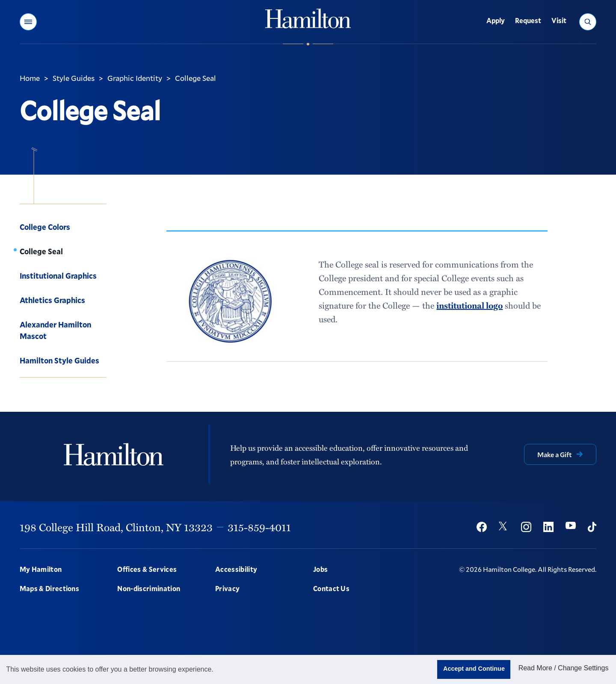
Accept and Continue (474, 669)
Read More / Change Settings (564, 668)
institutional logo (469, 305)
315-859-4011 (259, 527)
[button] (28, 22)
